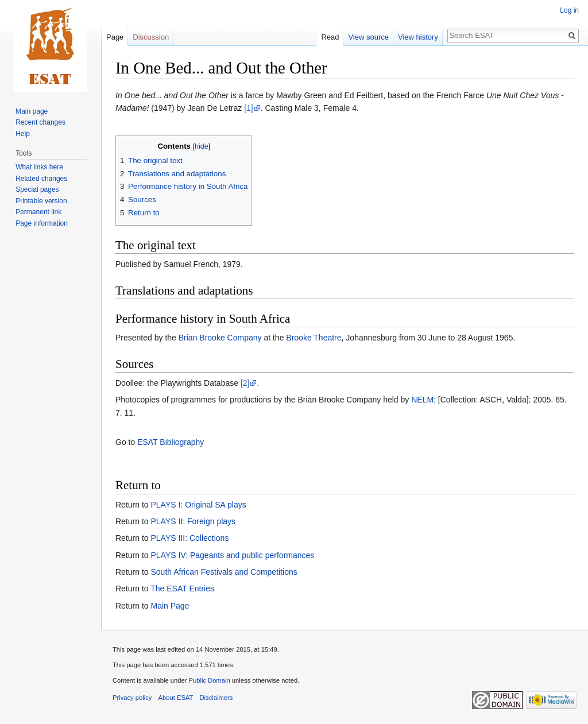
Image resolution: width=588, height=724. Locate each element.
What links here (39, 167)
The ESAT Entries (182, 589)
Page (115, 37)
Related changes (41, 179)
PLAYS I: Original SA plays (198, 505)
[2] (245, 383)
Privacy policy (132, 698)
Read (330, 37)
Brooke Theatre (314, 338)
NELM (422, 400)
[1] (249, 108)
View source (368, 37)
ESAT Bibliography (171, 442)
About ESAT (176, 698)
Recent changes (40, 122)
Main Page (170, 606)
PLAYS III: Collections (189, 538)
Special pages (37, 189)
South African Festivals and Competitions (224, 572)
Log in (569, 10)
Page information (42, 223)
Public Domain (209, 680)
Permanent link (38, 212)
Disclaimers (216, 698)
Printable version (41, 201)
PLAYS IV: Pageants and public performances (232, 555)
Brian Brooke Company (220, 338)
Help (23, 134)
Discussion (151, 37)
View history (418, 37)
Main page (32, 111)
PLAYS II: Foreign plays (193, 521)
